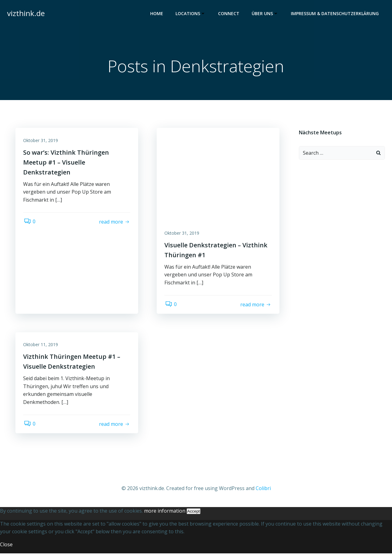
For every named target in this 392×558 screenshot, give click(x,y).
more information (165, 515)
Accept (194, 516)
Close (6, 549)
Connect (230, 14)
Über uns (266, 14)
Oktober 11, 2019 (42, 348)
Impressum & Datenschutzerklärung (336, 14)
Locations (192, 14)
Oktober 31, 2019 (42, 143)
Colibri (263, 493)
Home (158, 14)
